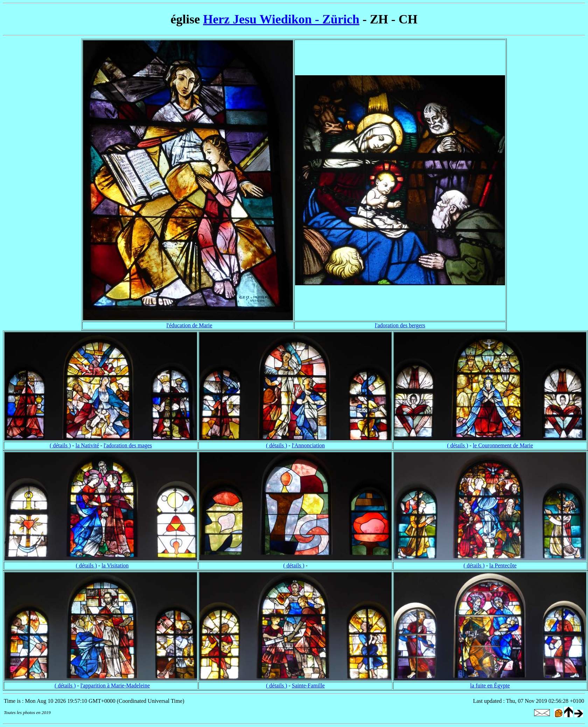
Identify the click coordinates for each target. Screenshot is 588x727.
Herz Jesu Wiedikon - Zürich (281, 19)
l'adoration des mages (128, 445)
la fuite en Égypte (490, 686)
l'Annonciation (308, 445)
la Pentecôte (503, 565)
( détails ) (60, 445)
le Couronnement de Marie (503, 445)
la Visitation (115, 565)
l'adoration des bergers (400, 325)
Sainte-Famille (308, 686)
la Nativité (87, 445)
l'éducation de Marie (190, 325)
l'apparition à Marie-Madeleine (115, 686)
